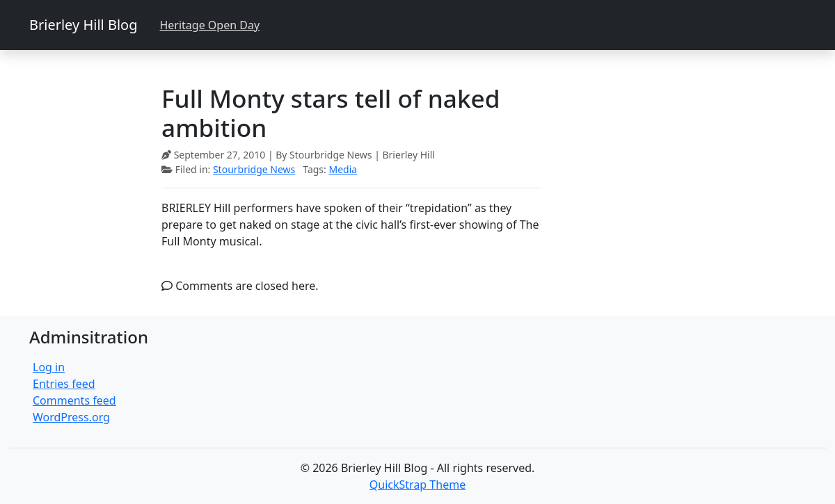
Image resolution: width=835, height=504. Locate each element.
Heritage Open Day (209, 25)
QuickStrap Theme (417, 485)
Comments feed (74, 400)
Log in (49, 367)
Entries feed (64, 384)
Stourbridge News (254, 169)
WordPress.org (71, 417)
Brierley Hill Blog (83, 25)
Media (343, 169)
